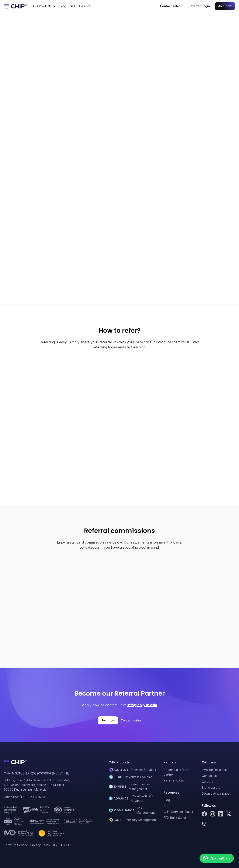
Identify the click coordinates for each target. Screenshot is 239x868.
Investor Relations (214, 770)
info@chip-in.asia (142, 705)
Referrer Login (199, 6)
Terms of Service (16, 845)
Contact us (209, 776)
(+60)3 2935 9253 (32, 797)
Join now (225, 6)
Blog (63, 6)
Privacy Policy (40, 845)
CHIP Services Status (178, 812)
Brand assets (211, 788)
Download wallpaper (216, 793)
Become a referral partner (176, 772)
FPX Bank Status (175, 818)
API (73, 6)
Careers (85, 6)
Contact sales (170, 6)
